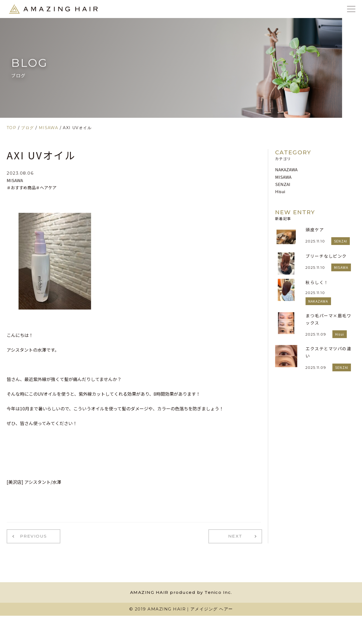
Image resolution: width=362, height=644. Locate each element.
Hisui (280, 191)
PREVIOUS (31, 536)
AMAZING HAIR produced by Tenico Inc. (181, 591)
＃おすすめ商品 (21, 187)
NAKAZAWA (286, 169)
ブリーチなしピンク (326, 256)
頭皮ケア (315, 230)
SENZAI (283, 184)
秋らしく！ (317, 282)
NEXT (238, 536)
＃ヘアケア (46, 187)
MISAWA (15, 180)
